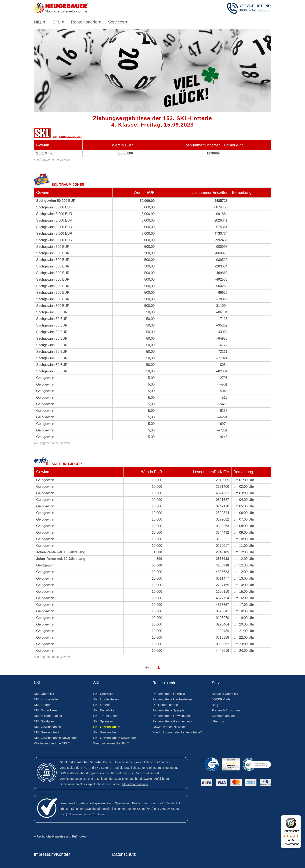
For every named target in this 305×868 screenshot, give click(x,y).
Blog (215, 705)
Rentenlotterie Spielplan (169, 710)
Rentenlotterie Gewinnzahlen (173, 716)
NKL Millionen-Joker (48, 716)
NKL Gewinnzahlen (47, 727)
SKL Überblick (103, 694)
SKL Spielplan (103, 721)
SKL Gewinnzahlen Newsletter (115, 738)
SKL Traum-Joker (105, 716)
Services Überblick (225, 694)
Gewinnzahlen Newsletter (171, 727)
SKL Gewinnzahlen (107, 727)
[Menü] (298, 818)
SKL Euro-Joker (104, 710)
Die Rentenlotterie (165, 705)
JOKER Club (221, 699)
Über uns (218, 721)
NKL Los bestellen (47, 699)
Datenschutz (124, 854)
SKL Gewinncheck (106, 732)
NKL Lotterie (43, 705)
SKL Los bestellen (106, 699)
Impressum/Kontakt (52, 854)
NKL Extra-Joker (45, 710)
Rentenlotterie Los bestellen (172, 699)
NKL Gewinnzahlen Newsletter (55, 738)
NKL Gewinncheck (47, 732)
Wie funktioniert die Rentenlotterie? (177, 732)
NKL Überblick (44, 694)
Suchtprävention (223, 716)
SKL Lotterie (102, 705)
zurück (152, 668)
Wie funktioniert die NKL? (52, 743)
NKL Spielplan (44, 721)
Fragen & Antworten (226, 710)
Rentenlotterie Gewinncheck (172, 721)
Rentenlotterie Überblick (169, 694)
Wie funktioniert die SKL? (111, 743)
